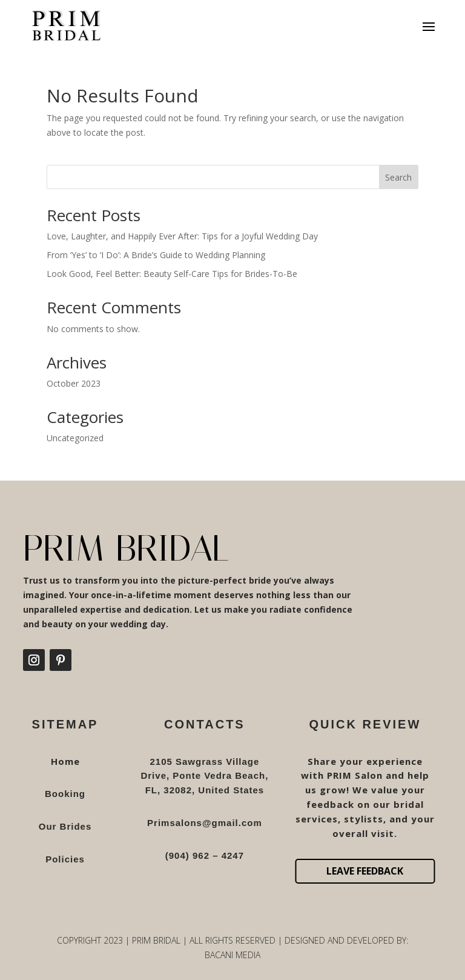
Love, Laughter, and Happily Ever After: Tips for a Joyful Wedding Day (182, 236)
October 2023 (74, 383)
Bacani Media (232, 955)
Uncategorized (75, 438)
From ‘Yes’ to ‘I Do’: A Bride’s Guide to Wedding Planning (156, 255)
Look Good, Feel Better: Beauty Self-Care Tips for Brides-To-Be (172, 274)
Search (398, 177)
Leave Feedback (365, 871)
